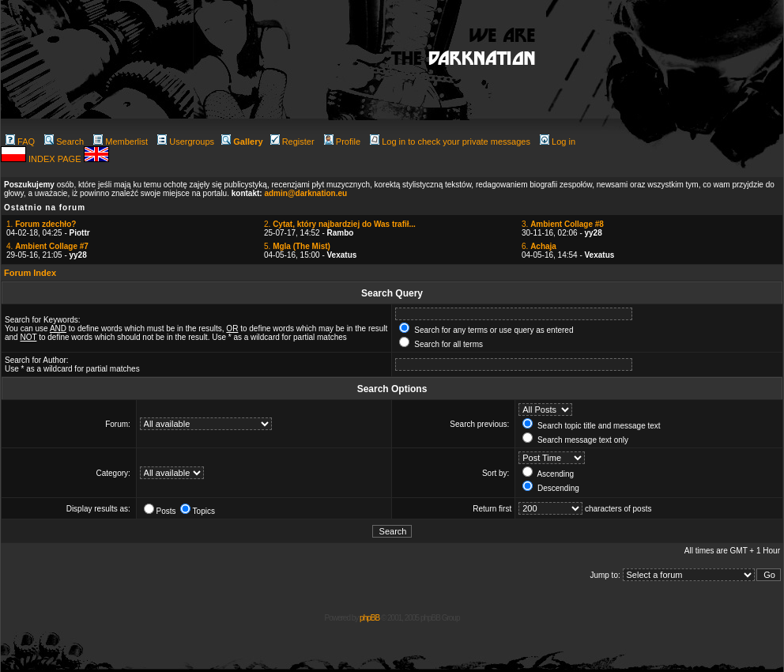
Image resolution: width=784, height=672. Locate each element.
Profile (342, 142)
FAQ (20, 142)
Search (64, 142)
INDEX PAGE (56, 159)
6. (539, 246)
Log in (558, 142)
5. (297, 246)
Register (292, 142)
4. (47, 246)
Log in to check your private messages (450, 142)
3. (563, 224)
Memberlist (121, 142)
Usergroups (186, 142)
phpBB (369, 618)
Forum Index (30, 273)
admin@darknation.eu (305, 193)
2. (340, 224)
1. (41, 224)
